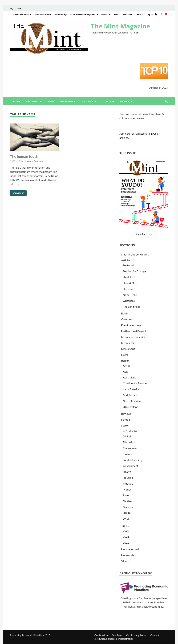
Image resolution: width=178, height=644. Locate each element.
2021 (126, 537)
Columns (87, 101)
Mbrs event (128, 349)
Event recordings (131, 325)
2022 (126, 542)
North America (132, 401)
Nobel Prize (130, 295)
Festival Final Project (134, 331)
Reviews (126, 414)
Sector (125, 425)
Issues (104, 14)
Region (125, 361)
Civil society (130, 430)
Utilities (128, 513)
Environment (131, 448)
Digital (127, 436)
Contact (139, 14)
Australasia (130, 377)
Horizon (128, 289)
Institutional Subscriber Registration (114, 639)
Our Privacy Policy (136, 635)
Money (127, 489)
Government (131, 466)
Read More (17, 192)
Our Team (117, 635)
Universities (128, 555)
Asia (126, 371)
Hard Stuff (129, 277)
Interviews (68, 101)
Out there (129, 301)
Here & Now (130, 283)
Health (127, 472)
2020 (126, 531)
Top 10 (125, 526)
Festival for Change (134, 271)
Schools (126, 419)
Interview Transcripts (134, 337)
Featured (32, 101)
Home (17, 101)
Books (117, 14)
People (124, 101)
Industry (128, 483)
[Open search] (166, 101)
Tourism (128, 501)
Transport (129, 507)
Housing (128, 478)
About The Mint (21, 14)
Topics (106, 101)
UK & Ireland (131, 407)
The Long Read (132, 307)
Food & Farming (132, 460)
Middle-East (130, 395)
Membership (60, 14)
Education (128, 14)
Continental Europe (135, 383)
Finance (128, 454)
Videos (125, 561)
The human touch (24, 156)
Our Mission (101, 635)
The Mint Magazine (121, 26)
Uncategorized (130, 549)
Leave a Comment (35, 161)
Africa (126, 366)
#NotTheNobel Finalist (135, 254)
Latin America (131, 389)
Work (126, 519)
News (51, 101)
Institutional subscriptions (83, 14)
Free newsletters (43, 14)
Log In (150, 14)
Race (126, 495)
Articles (126, 260)
